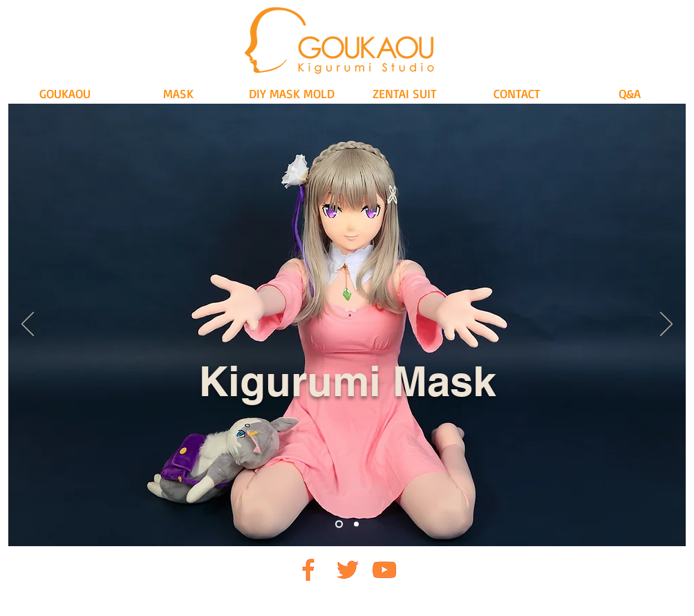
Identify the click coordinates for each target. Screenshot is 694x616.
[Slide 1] (339, 524)
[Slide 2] (356, 524)
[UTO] (385, 569)
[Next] (666, 325)
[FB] (309, 569)
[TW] (347, 569)
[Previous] (28, 325)
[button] (178, 93)
